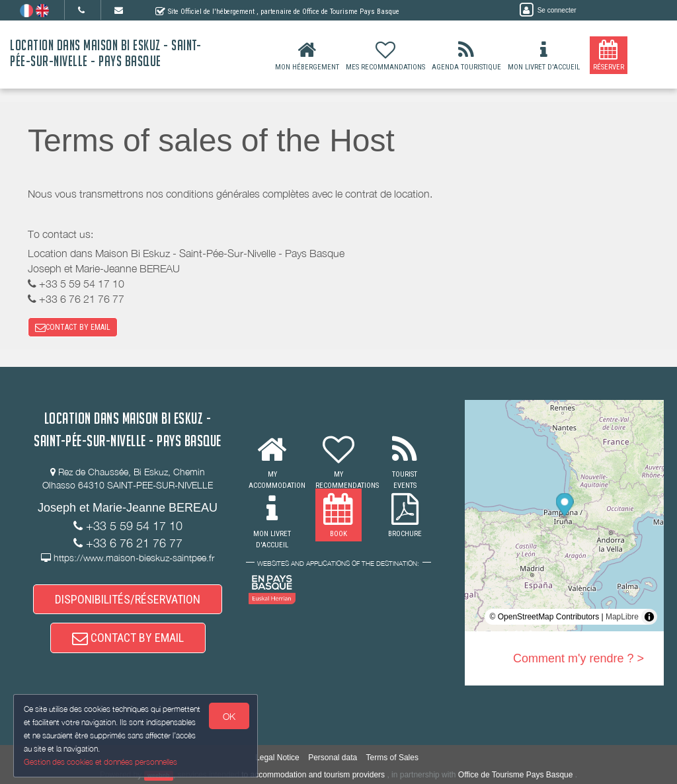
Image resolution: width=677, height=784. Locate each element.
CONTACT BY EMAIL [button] (73, 327)
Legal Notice (277, 758)
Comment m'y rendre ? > (578, 658)
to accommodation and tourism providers (313, 775)
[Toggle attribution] (649, 617)
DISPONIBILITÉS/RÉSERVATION (128, 599)
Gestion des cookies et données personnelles (100, 762)
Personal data (333, 758)
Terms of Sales (392, 758)
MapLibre (622, 617)
